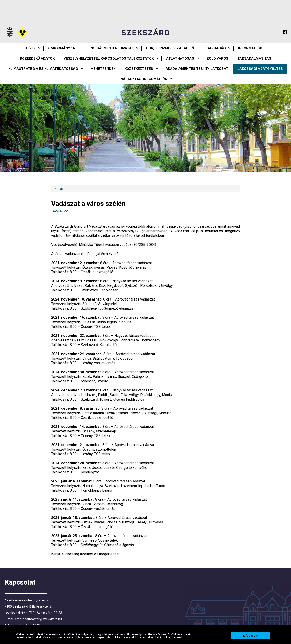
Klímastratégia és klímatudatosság (43, 69)
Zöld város (217, 58)
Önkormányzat (63, 48)
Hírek (31, 48)
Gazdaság (216, 48)
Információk (250, 48)
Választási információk (144, 79)
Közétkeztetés (139, 69)
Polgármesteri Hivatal (112, 48)
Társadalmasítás (254, 58)
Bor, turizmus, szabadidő (170, 48)
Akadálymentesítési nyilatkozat (197, 69)
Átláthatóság (180, 58)
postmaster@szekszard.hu (42, 619)
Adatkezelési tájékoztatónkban (100, 637)
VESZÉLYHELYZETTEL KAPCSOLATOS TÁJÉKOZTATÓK (109, 58)
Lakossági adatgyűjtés (260, 69)
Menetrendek (103, 69)
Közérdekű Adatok (37, 58)
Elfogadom (251, 636)
